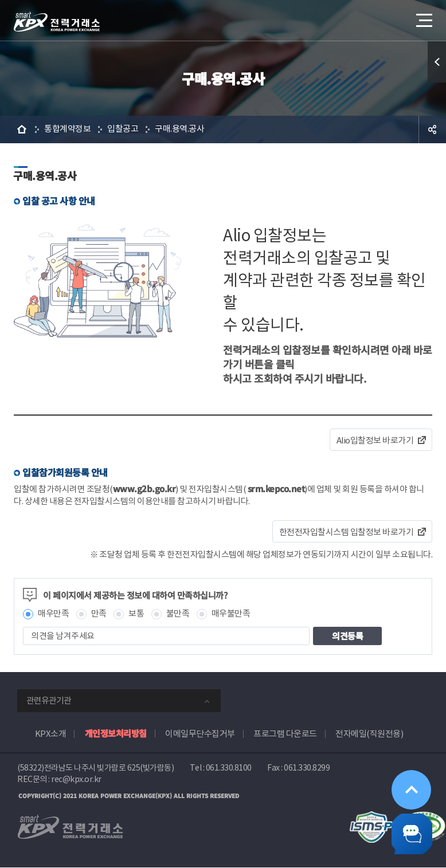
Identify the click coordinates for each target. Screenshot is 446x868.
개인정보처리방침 (116, 733)
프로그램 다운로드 (285, 734)
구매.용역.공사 (179, 129)
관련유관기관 (49, 700)
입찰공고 (123, 129)
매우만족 (53, 614)
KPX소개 (51, 734)
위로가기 (408, 782)
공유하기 (432, 129)
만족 (99, 614)
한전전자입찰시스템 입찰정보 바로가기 (347, 532)
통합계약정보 (67, 129)
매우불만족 (231, 614)
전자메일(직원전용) (369, 734)
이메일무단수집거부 (200, 734)
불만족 (178, 614)
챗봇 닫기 (409, 831)
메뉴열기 (423, 17)
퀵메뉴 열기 (437, 62)
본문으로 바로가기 (0, 0)
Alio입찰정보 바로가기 (375, 440)
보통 (136, 614)
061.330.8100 (229, 768)
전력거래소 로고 (57, 22)
